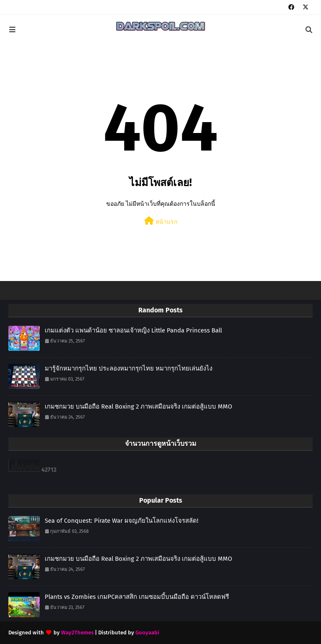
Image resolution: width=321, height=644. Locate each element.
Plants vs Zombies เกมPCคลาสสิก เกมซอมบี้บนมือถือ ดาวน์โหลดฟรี (137, 597)
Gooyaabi (147, 632)
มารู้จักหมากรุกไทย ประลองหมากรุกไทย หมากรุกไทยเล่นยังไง (129, 368)
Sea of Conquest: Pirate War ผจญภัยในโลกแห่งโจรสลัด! (122, 521)
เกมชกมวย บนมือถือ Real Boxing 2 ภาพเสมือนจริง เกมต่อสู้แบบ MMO (138, 406)
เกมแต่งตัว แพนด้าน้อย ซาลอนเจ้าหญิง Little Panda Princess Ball (133, 330)
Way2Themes (77, 632)
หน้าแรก (161, 221)
